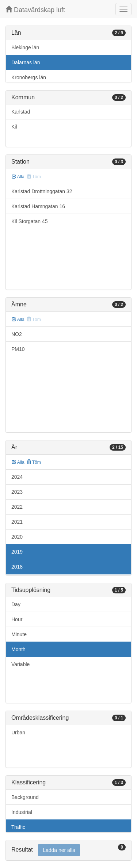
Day (16, 604)
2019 (17, 552)
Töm (34, 462)
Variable (20, 664)
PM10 (18, 349)
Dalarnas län (26, 62)
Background (25, 797)
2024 (17, 477)
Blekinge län (25, 47)
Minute (19, 634)
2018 (17, 567)
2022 (17, 507)
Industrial (22, 812)
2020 (17, 537)
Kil (14, 127)
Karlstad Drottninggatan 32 (42, 191)
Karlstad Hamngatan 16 (38, 206)
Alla (18, 177)
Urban (18, 733)
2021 (17, 522)
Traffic (18, 827)
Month (18, 649)
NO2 (17, 334)
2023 (17, 492)
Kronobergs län (29, 77)
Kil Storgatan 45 (30, 221)
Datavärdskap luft (35, 10)
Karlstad (21, 112)
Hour (17, 619)
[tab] (68, 850)
